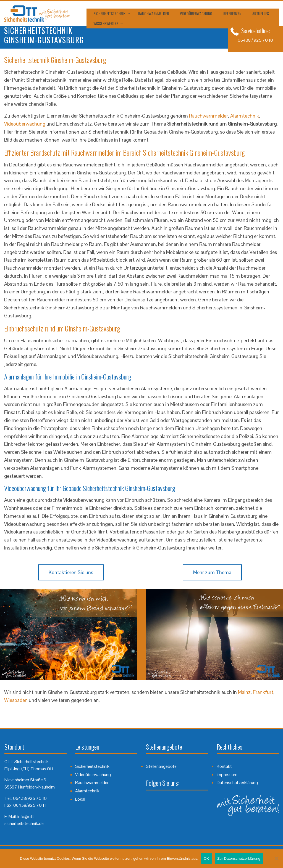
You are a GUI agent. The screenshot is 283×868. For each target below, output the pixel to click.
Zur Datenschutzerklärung (239, 858)
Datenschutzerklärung (237, 783)
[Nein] (276, 858)
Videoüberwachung (196, 13)
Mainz (244, 692)
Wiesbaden (16, 700)
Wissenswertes (106, 23)
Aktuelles (261, 13)
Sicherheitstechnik (109, 13)
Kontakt (224, 766)
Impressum (227, 775)
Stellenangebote (161, 766)
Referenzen (232, 13)
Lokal (80, 799)
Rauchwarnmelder (154, 13)
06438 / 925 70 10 (255, 40)
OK (206, 858)
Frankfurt (263, 692)
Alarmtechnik (245, 116)
